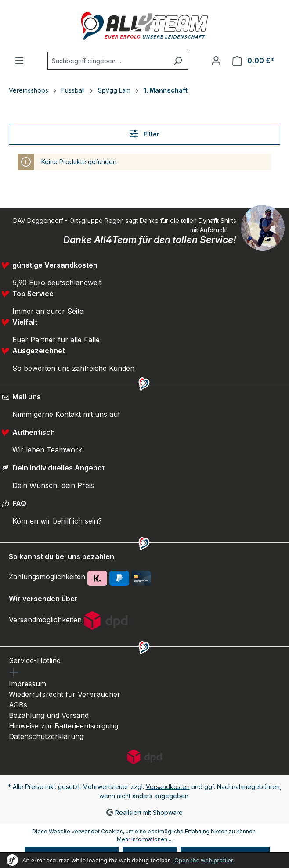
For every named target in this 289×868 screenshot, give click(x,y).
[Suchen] (178, 61)
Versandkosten (168, 787)
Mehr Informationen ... (145, 839)
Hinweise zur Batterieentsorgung (63, 726)
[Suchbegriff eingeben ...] (108, 61)
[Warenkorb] (253, 61)
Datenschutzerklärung (46, 736)
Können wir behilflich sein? (57, 521)
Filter (144, 134)
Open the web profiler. (204, 860)
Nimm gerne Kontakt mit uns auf (66, 414)
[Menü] (19, 61)
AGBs (18, 705)
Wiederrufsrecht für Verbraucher (65, 694)
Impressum (27, 684)
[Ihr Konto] (216, 61)
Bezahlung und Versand (49, 715)
